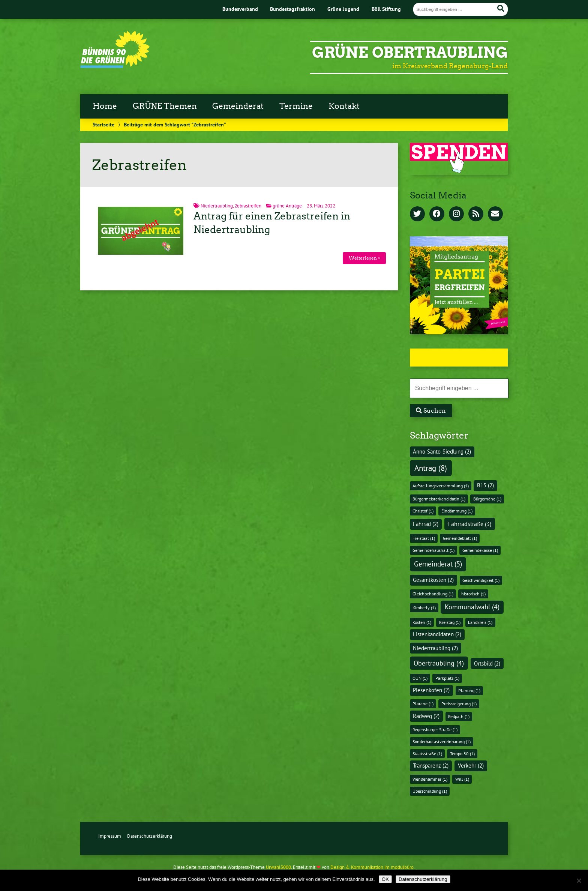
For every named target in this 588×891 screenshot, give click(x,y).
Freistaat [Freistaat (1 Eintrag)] (424, 538)
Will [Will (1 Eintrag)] (462, 779)
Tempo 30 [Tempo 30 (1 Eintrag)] (462, 754)
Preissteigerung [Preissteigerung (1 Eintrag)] (459, 704)
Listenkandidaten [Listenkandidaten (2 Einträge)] (437, 634)
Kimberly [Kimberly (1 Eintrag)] (424, 608)
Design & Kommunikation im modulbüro (372, 867)
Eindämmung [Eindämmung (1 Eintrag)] (457, 511)
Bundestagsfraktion (292, 9)
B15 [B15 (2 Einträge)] (485, 485)
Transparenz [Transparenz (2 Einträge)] (431, 766)
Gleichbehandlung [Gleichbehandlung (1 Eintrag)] (433, 594)
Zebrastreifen (248, 206)
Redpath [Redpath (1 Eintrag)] (459, 716)
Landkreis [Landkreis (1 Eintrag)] (480, 622)
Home (105, 106)
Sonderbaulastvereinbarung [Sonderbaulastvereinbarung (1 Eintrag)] (442, 741)
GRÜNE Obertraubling (410, 53)
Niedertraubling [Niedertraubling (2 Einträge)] (435, 648)
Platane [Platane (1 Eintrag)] (423, 704)
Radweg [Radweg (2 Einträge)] (426, 716)
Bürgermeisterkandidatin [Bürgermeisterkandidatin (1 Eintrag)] (439, 499)
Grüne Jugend (343, 9)
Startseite (103, 124)
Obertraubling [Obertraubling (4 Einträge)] (439, 663)
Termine (296, 106)
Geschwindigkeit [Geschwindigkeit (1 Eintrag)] (481, 580)
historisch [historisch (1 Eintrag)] (473, 594)
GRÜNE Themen (165, 106)
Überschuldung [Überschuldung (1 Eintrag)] (430, 791)
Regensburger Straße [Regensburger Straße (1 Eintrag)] (435, 729)
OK (385, 879)
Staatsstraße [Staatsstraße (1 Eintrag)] (427, 754)
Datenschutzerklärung (150, 836)
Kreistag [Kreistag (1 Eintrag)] (450, 622)
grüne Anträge (287, 206)
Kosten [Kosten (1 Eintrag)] (422, 622)
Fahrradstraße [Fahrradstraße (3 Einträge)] (470, 524)
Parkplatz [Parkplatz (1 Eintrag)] (447, 678)
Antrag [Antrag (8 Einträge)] (431, 468)
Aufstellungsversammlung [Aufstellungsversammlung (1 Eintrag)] (441, 486)
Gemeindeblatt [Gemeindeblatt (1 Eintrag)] (460, 538)
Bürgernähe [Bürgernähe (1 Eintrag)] (487, 499)
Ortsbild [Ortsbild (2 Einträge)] (487, 663)
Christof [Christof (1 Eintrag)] (423, 511)
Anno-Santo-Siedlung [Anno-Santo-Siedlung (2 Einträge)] (442, 452)
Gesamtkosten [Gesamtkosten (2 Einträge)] (433, 580)
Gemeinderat (238, 106)
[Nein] (579, 880)
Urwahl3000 (278, 867)
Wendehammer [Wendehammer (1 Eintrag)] (430, 779)
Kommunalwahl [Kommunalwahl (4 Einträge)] (472, 607)
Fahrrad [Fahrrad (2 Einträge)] (426, 524)
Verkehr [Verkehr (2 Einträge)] (471, 766)
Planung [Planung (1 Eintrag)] (469, 690)
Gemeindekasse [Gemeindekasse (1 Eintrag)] (480, 550)
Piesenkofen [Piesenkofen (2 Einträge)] (431, 690)
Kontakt (344, 106)
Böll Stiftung (386, 9)
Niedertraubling (217, 206)
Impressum (110, 836)
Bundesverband (240, 9)
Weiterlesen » (364, 258)
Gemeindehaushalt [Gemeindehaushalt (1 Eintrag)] (433, 550)
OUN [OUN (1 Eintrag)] (420, 678)
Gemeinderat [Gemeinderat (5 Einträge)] (438, 564)
